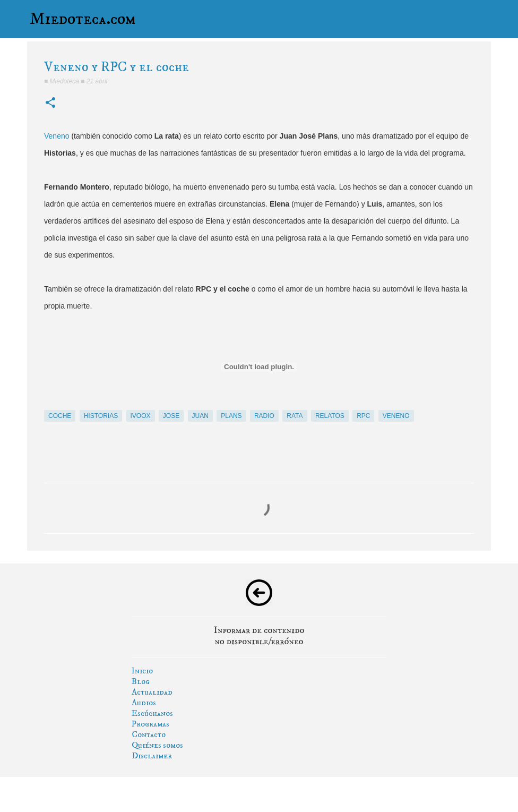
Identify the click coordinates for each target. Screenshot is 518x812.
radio (264, 416)
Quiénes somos (157, 745)
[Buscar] (503, 19)
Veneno (57, 136)
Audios (144, 703)
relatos (330, 416)
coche (60, 416)
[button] (50, 103)
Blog (141, 681)
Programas (150, 724)
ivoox (141, 416)
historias (101, 416)
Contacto (149, 734)
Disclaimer (152, 756)
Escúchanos (152, 713)
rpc (363, 416)
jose (171, 416)
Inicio (142, 671)
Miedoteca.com (83, 19)
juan (200, 416)
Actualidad (152, 692)
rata (295, 416)
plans (231, 416)
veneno (396, 416)
